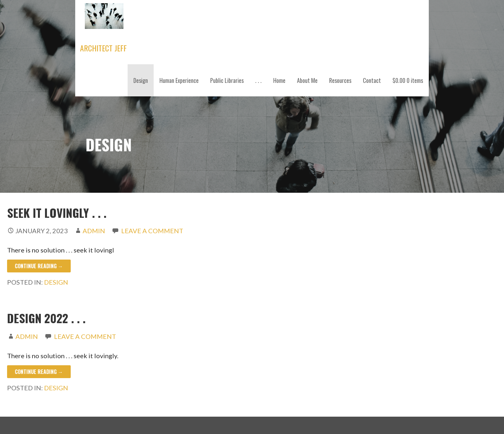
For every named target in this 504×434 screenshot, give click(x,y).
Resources (340, 80)
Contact (372, 80)
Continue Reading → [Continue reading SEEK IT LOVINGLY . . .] (39, 266)
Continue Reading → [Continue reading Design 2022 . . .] (39, 372)
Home (279, 80)
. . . (258, 80)
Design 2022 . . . (46, 318)
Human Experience (179, 80)
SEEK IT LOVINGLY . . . (57, 213)
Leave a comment (152, 231)
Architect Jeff (103, 48)
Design (141, 80)
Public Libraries (227, 80)
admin (94, 231)
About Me (307, 80)
